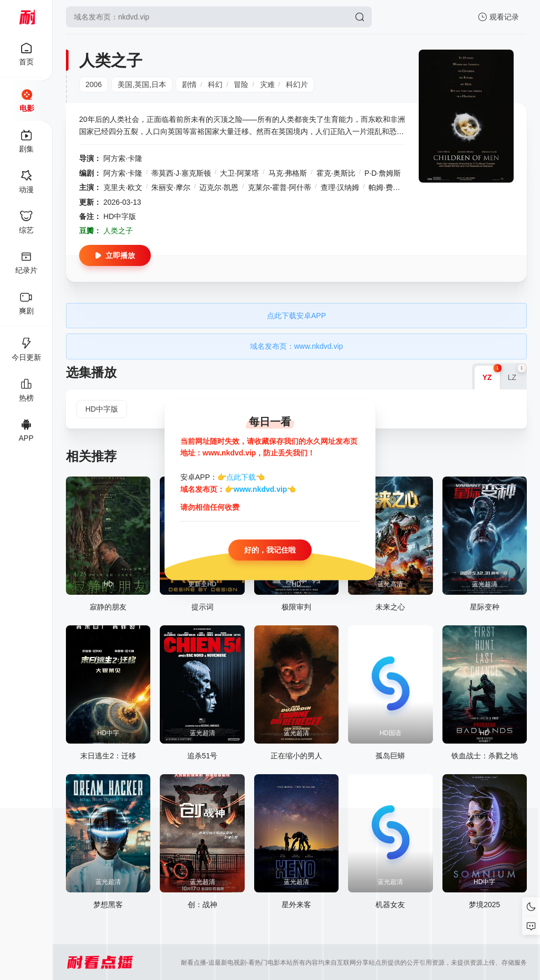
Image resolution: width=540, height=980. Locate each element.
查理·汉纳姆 (340, 187)
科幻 (215, 84)
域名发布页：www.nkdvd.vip (297, 346)
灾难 (267, 84)
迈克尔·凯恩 (219, 187)
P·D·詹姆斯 (383, 173)
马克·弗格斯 (288, 173)
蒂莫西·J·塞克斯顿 (181, 173)
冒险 (241, 84)
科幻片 (297, 84)
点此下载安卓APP (296, 316)
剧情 (189, 84)
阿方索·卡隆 (123, 158)
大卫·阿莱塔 (239, 173)
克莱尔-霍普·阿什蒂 (280, 187)
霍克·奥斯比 (336, 173)
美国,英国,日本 (142, 84)
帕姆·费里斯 (388, 187)
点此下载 (241, 478)
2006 (94, 84)
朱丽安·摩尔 (171, 187)
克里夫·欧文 (123, 187)
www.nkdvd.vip (260, 489)
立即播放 (115, 255)
